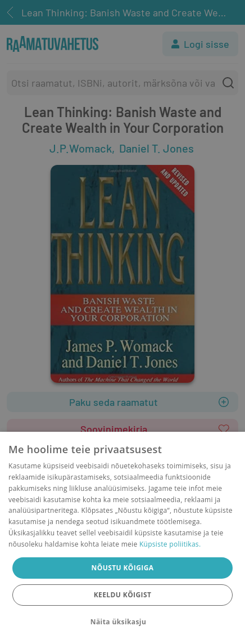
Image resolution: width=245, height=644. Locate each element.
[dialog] (122, 538)
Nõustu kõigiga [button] (123, 568)
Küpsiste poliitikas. (170, 544)
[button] (122, 622)
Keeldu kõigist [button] (123, 595)
